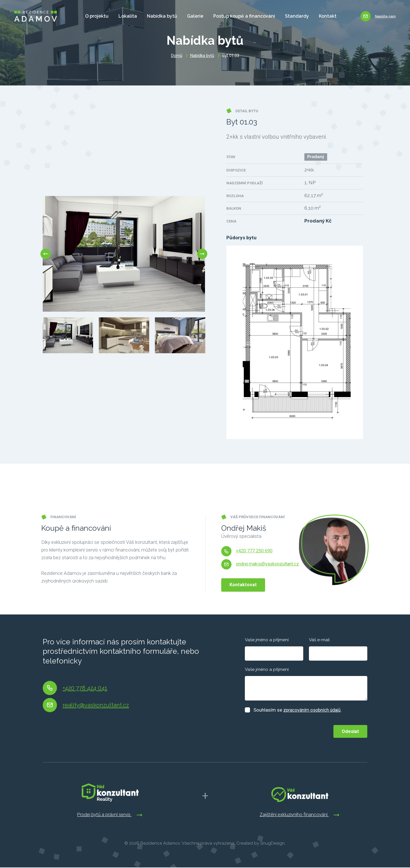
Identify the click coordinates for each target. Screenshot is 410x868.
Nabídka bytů (158, 16)
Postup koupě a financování (240, 16)
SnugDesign (272, 844)
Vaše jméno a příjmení (267, 640)
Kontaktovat (244, 585)
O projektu (93, 16)
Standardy (293, 16)
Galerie (191, 16)
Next (205, 254)
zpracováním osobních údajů (314, 710)
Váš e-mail (319, 640)
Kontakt (324, 16)
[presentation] (288, 730)
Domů (177, 56)
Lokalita (124, 16)
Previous (43, 254)
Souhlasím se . (300, 710)
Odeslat (349, 730)
